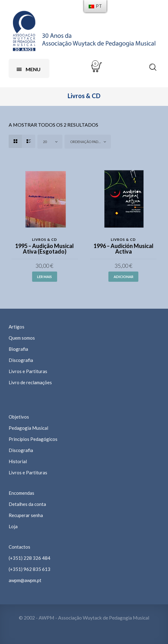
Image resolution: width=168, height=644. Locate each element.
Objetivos (19, 417)
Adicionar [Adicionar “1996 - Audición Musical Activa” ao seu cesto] (124, 277)
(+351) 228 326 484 (29, 558)
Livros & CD (45, 239)
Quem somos (22, 338)
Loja (13, 526)
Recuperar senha (26, 515)
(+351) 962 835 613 (29, 569)
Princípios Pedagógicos (33, 439)
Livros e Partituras (28, 371)
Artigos (17, 327)
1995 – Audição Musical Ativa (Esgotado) (44, 249)
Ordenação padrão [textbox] (88, 142)
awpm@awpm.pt (25, 580)
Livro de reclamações (30, 382)
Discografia (21, 360)
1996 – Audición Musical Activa (124, 249)
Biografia (18, 349)
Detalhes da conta (27, 504)
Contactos (19, 547)
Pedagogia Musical (28, 428)
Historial (18, 461)
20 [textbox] (45, 142)
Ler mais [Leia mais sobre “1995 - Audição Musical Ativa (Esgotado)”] (44, 277)
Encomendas (21, 493)
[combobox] (50, 142)
